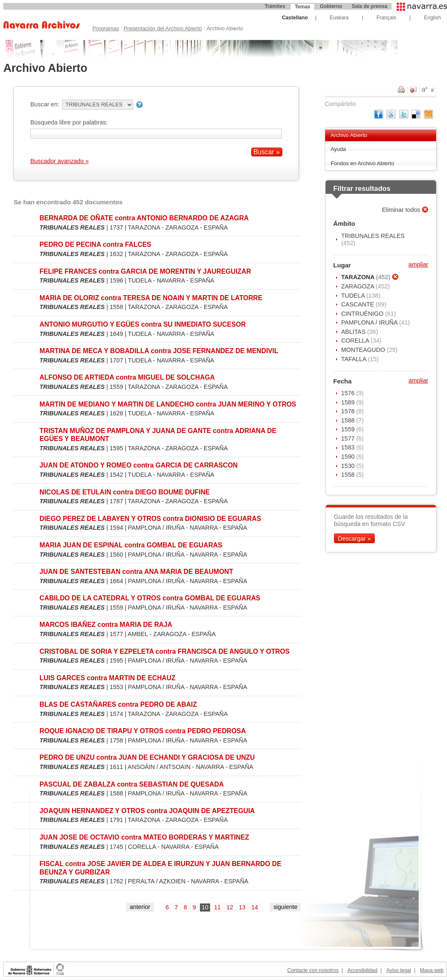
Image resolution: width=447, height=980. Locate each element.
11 (218, 907)
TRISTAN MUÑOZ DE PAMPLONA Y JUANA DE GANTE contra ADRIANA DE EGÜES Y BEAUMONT (158, 435)
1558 (349, 475)
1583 (349, 447)
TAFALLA (355, 359)
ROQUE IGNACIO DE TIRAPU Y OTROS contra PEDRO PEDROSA (143, 731)
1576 (349, 393)
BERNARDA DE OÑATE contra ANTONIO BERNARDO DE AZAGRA (144, 218)
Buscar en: (45, 104)
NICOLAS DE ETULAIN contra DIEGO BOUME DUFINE (125, 492)
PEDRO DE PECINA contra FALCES (95, 244)
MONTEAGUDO (364, 350)
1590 (349, 457)
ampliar (418, 264)
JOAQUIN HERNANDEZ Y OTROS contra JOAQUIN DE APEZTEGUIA (147, 811)
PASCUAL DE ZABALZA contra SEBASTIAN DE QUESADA (132, 784)
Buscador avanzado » (59, 161)
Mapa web (431, 970)
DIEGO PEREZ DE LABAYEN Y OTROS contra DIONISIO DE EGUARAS (150, 519)
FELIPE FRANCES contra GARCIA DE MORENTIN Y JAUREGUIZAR (145, 271)
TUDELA (354, 296)
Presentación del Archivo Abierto (163, 28)
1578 (349, 411)
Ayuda (338, 149)
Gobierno (331, 6)
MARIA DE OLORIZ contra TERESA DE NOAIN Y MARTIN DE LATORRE (151, 298)
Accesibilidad (362, 970)
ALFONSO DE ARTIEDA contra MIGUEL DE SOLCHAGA (127, 377)
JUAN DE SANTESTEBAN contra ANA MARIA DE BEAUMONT (136, 572)
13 (242, 907)
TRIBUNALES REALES (373, 236)
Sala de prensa (369, 6)
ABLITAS (354, 332)
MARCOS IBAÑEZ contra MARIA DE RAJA (106, 625)
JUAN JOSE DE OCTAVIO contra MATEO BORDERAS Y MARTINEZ (144, 837)
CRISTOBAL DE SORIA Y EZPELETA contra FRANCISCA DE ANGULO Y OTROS (164, 651)
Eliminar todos (402, 210)
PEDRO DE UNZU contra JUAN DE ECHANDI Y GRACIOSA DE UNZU (147, 757)
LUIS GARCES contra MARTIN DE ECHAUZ (108, 678)
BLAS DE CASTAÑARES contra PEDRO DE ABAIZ (118, 704)
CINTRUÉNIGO (363, 314)
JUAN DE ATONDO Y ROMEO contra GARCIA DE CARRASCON (139, 465)
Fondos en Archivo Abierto (362, 163)
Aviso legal (398, 970)
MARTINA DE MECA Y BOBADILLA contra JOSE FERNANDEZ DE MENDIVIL (159, 351)
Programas (106, 28)
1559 (349, 429)
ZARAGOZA (358, 286)
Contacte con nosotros (313, 970)
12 (230, 907)
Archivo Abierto (349, 135)
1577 (349, 438)
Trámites (275, 6)
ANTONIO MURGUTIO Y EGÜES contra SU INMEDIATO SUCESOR (143, 324)
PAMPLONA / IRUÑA (370, 322)
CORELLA (356, 341)
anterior (140, 907)
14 (255, 907)
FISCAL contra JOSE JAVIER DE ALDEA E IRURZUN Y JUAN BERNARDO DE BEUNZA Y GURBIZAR (160, 868)
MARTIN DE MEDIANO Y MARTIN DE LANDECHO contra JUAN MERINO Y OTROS (168, 404)
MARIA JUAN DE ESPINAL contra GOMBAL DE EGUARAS (131, 545)
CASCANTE (358, 304)
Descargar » (354, 538)
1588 (349, 420)
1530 (349, 466)
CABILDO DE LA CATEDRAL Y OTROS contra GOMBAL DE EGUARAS (150, 598)
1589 (349, 402)
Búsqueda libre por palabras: (69, 122)
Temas (303, 7)
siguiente (286, 907)
